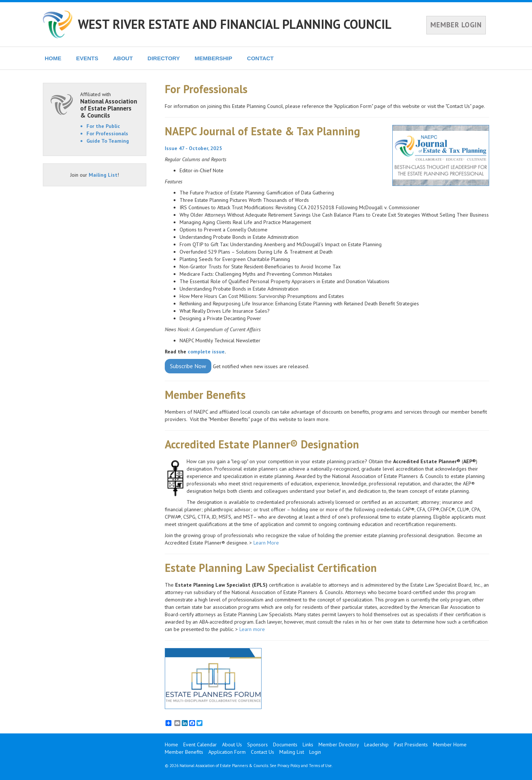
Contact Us (262, 752)
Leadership (376, 745)
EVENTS (87, 58)
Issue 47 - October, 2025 (193, 148)
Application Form (227, 752)
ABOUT (123, 58)
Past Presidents (411, 745)
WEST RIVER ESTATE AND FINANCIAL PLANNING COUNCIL (235, 24)
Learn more (253, 629)
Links (308, 745)
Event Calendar (200, 745)
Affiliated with (109, 105)
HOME (53, 58)
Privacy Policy (289, 766)
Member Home (450, 745)
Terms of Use (320, 766)
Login (315, 752)
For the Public (103, 126)
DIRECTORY (164, 58)
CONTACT (260, 58)
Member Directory (339, 745)
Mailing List (103, 175)
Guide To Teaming (108, 141)
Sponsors (258, 745)
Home (171, 745)
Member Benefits (184, 752)
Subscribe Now (188, 366)
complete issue (206, 352)
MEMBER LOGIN (456, 25)
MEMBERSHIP (214, 58)
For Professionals (107, 133)
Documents (285, 745)
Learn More (266, 543)
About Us (232, 745)
